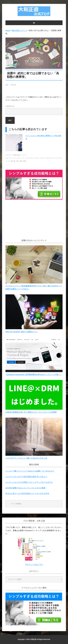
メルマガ (48, 158)
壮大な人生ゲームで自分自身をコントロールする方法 (27, 493)
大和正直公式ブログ (34, 11)
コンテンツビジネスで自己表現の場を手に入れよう (26, 477)
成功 (21, 161)
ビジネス (36, 158)
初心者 (13, 161)
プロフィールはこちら (34, 564)
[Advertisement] (34, 222)
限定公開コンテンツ (20, 155)
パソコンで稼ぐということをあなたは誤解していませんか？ (30, 471)
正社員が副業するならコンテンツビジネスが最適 (25, 488)
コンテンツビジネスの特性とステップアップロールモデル (29, 482)
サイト (19, 158)
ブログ (42, 158)
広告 (17, 161)
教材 (25, 161)
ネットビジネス (28, 158)
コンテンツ (13, 158)
